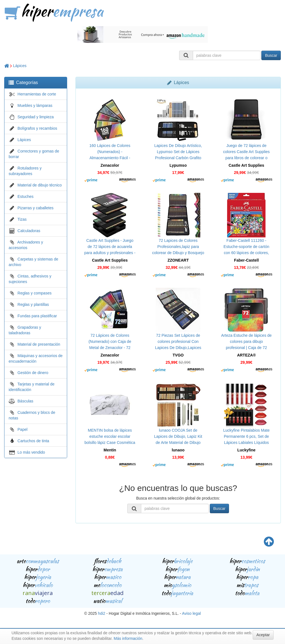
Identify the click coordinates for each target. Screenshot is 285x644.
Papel (23, 429)
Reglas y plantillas (33, 304)
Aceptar (263, 635)
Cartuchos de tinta (33, 441)
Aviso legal (191, 613)
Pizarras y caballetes (36, 208)
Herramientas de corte (37, 94)
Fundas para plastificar (37, 316)
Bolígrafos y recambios (37, 128)
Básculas (25, 401)
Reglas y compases (35, 293)
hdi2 (101, 613)
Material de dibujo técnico (40, 185)
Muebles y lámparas (35, 105)
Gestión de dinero (33, 373)
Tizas (22, 219)
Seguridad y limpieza (36, 117)
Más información (128, 638)
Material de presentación (39, 344)
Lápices (20, 66)
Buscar (271, 55)
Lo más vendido (31, 452)
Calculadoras (29, 231)
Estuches (26, 196)
